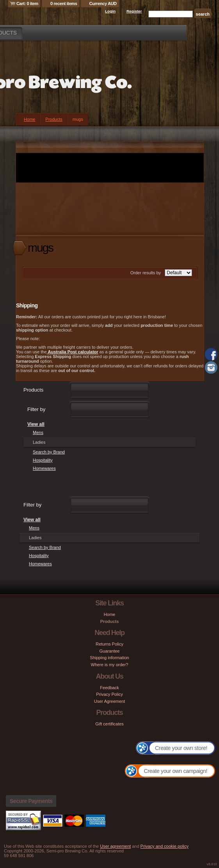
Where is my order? (110, 665)
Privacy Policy (109, 694)
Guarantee (110, 651)
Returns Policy (109, 644)
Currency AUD (103, 4)
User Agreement (109, 701)
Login (110, 11)
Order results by (146, 273)
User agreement (115, 846)
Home (29, 119)
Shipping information (109, 658)
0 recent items (64, 4)
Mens (38, 432)
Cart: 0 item (27, 4)
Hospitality (43, 460)
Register (134, 11)
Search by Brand (49, 452)
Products (54, 119)
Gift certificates (109, 724)
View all (36, 424)
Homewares (44, 468)
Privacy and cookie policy (165, 846)
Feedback (109, 688)
